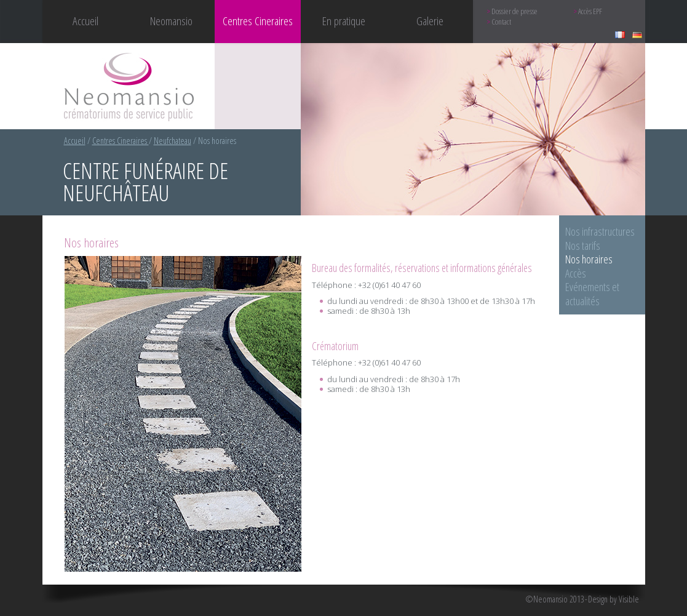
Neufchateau (173, 141)
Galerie (430, 21)
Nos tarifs (583, 246)
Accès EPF (590, 11)
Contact (501, 22)
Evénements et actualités (592, 294)
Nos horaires (589, 259)
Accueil (85, 21)
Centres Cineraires (121, 141)
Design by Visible (614, 599)
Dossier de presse (514, 11)
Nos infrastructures (600, 231)
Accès (576, 273)
